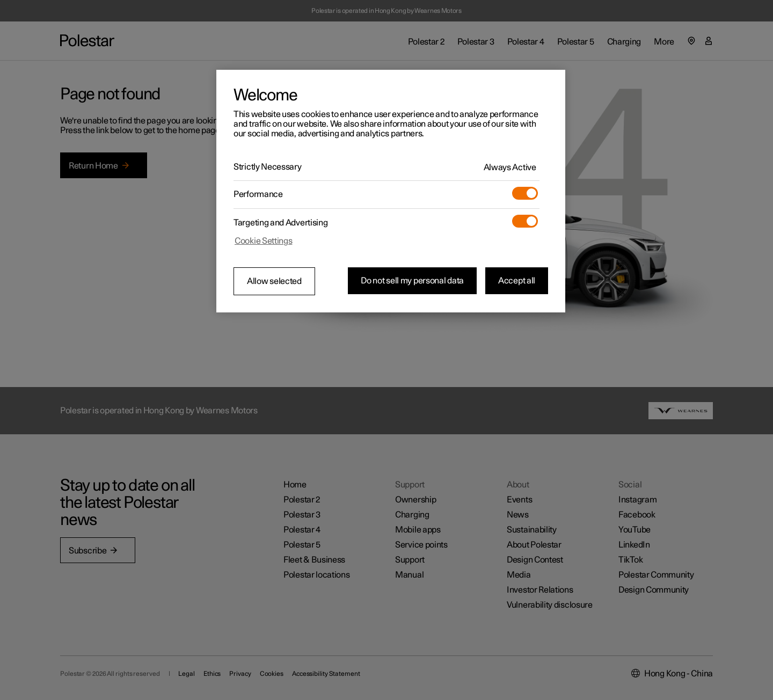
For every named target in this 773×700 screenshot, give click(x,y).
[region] (391, 191)
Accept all (517, 281)
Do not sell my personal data (412, 281)
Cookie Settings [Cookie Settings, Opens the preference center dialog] (264, 241)
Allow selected (274, 281)
